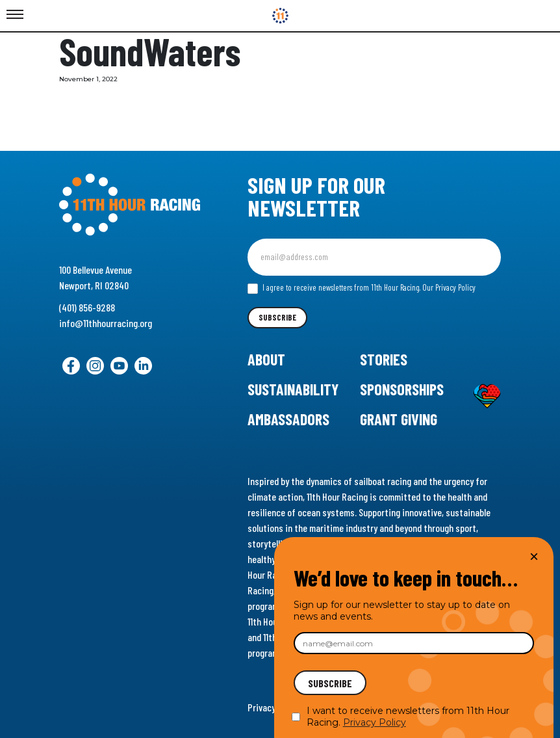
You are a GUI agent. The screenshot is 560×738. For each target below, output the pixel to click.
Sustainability (293, 389)
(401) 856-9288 (87, 307)
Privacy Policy (375, 722)
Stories (384, 359)
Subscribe (277, 317)
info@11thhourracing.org (106, 323)
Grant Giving (399, 419)
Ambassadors (288, 419)
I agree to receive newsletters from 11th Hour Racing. (362, 288)
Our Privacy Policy (449, 287)
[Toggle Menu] (15, 15)
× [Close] (534, 556)
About (266, 359)
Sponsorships (402, 389)
